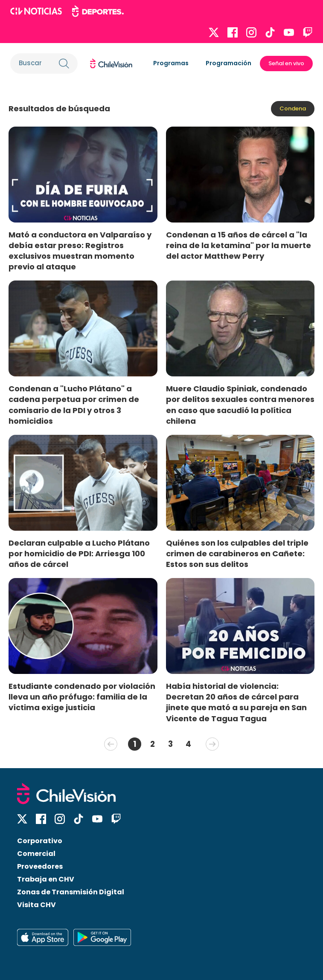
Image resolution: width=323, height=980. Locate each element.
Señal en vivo (286, 63)
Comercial (36, 854)
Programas (171, 63)
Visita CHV (36, 905)
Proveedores (40, 866)
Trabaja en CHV (46, 879)
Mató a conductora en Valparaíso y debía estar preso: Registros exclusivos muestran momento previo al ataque (80, 251)
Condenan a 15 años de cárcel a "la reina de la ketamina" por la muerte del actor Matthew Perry (239, 245)
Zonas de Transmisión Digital (71, 892)
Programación (228, 63)
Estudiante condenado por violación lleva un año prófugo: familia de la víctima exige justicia (82, 697)
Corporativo (40, 841)
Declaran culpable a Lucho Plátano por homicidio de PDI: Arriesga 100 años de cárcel (79, 554)
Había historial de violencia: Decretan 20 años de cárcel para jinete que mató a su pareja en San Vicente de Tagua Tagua (236, 702)
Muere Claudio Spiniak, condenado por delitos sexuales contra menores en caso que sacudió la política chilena (240, 405)
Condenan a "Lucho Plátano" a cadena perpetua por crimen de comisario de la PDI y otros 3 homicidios (74, 405)
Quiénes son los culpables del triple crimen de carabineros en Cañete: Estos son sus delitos (237, 554)
